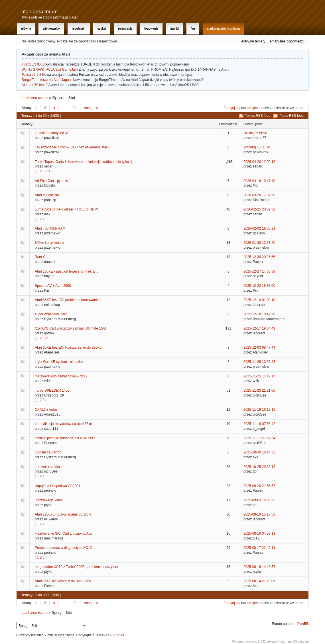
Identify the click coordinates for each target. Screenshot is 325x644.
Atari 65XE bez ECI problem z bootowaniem (68, 300)
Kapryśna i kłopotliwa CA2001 (57, 486)
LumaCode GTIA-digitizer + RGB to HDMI (66, 209)
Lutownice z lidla (47, 467)
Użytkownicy (51, 29)
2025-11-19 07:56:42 (259, 424)
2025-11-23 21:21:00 (259, 391)
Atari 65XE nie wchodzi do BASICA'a (63, 581)
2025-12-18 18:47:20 (259, 314)
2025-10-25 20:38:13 (259, 467)
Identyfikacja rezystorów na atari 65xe (63, 424)
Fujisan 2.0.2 (32, 75)
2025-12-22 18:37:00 (259, 286)
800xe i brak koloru (49, 243)
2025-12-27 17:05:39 (259, 271)
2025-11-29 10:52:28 (259, 362)
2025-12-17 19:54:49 (259, 328)
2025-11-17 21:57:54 (259, 438)
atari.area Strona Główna (223, 29)
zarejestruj (254, 108)
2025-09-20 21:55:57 (259, 486)
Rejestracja (125, 29)
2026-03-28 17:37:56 (259, 195)
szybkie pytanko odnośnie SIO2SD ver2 (65, 438)
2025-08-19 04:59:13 (259, 533)
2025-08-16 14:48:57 (259, 567)
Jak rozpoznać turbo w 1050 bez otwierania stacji (72, 147)
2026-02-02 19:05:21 (259, 228)
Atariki (174, 29)
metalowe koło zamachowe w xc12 (61, 376)
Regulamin (79, 29)
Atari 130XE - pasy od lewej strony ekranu (67, 271)
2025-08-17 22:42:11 (259, 548)
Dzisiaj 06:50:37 (256, 133)
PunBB (303, 624)
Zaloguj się (232, 108)
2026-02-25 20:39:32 (259, 209)
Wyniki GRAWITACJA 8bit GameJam (50, 69)
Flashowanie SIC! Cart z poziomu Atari (64, 533)
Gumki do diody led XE (52, 133)
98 (75, 108)
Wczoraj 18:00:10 (257, 147)
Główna (26, 29)
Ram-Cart (42, 257)
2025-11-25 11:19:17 (259, 376)
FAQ (193, 29)
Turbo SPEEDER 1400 (52, 391)
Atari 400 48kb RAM (50, 228)
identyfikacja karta (48, 500)
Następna (91, 108)
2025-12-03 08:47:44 (259, 347)
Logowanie (151, 29)
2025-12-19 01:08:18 (259, 300)
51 (48, 171)
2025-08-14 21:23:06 (259, 581)
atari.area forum (39, 12)
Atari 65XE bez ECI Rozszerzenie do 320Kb (68, 347)
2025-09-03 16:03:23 (259, 500)
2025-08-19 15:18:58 (259, 514)
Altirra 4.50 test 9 (35, 85)
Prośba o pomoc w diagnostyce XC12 (63, 548)
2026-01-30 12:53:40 (259, 243)
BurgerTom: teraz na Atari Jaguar (47, 80)
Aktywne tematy (253, 41)
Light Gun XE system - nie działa (60, 362)
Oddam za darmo (48, 452)
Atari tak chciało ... (49, 195)
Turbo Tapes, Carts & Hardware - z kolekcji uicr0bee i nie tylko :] (83, 162)
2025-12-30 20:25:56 (259, 257)
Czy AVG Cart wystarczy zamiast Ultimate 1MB (70, 328)
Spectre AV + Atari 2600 (53, 286)
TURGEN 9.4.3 (33, 64)
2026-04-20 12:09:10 (259, 162)
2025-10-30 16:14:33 (259, 452)
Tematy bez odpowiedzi (286, 41)
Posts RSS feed (292, 116)
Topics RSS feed (258, 116)
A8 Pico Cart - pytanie (51, 181)
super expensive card (51, 314)
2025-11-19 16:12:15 (259, 410)
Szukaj (102, 29)
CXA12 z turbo (46, 410)
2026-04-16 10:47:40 (259, 181)
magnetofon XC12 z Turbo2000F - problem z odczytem (76, 567)
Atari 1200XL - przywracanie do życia (63, 514)
